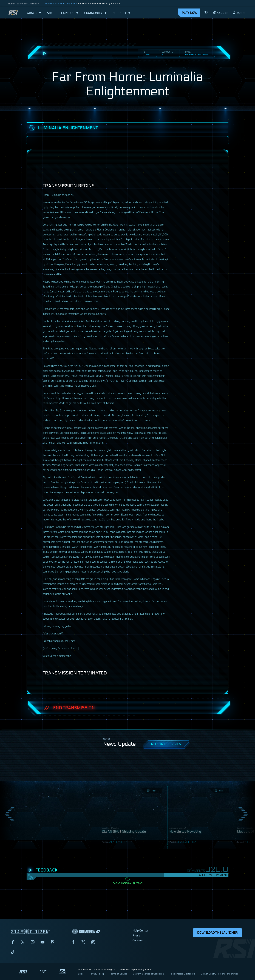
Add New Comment (213, 875)
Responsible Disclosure (182, 974)
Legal (81, 974)
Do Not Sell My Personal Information (220, 974)
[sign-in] (239, 13)
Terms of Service (118, 974)
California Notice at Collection (148, 974)
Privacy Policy (97, 974)
